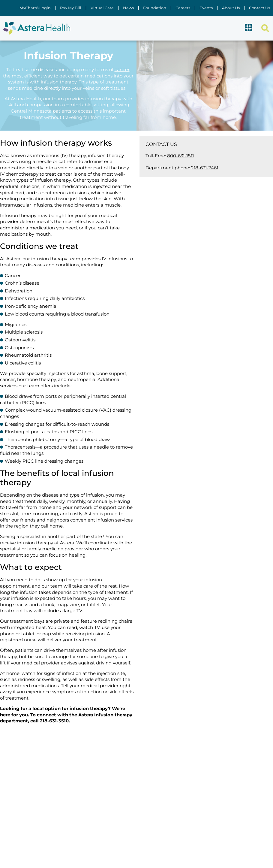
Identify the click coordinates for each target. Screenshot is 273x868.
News (128, 8)
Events (206, 8)
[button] (249, 28)
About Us (231, 8)
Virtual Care (102, 8)
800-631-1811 (180, 156)
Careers (183, 8)
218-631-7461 (205, 168)
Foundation (155, 8)
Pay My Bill (71, 8)
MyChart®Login (35, 8)
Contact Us (259, 8)
